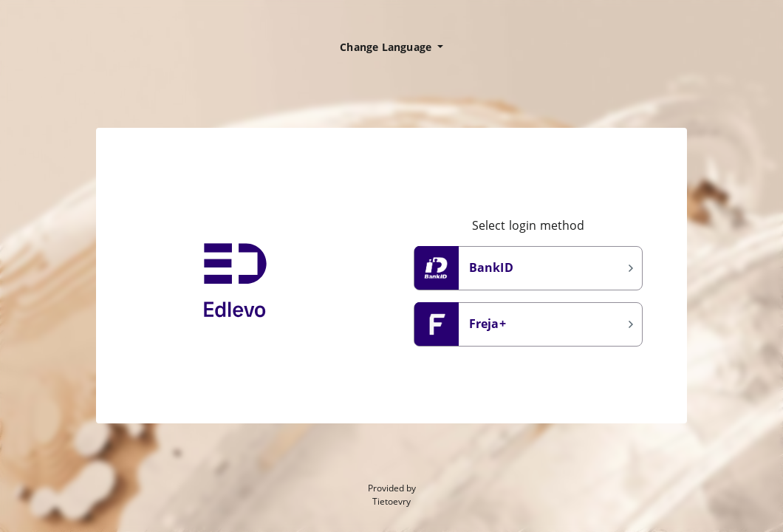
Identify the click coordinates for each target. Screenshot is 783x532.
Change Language (387, 47)
